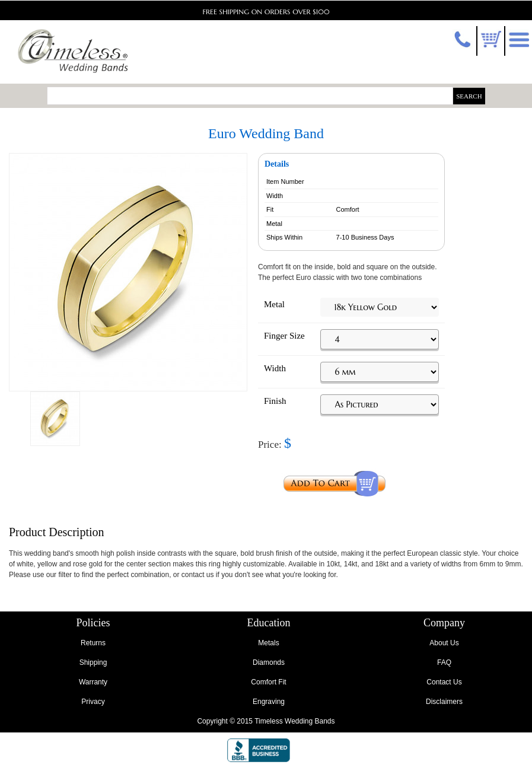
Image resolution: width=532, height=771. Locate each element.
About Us (444, 643)
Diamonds (269, 662)
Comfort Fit (268, 682)
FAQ (444, 662)
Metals (268, 643)
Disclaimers (444, 702)
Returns (93, 643)
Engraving (269, 702)
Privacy (93, 702)
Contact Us (444, 682)
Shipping (93, 662)
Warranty (93, 682)
